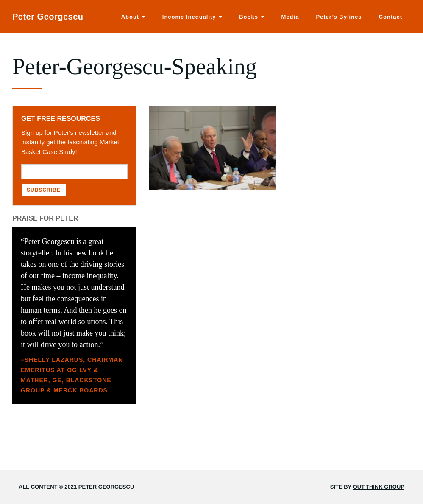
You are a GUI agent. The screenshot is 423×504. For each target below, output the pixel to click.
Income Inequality (192, 17)
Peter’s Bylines (339, 17)
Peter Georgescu (48, 17)
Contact (391, 17)
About (133, 17)
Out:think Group (379, 487)
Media (290, 17)
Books (252, 17)
